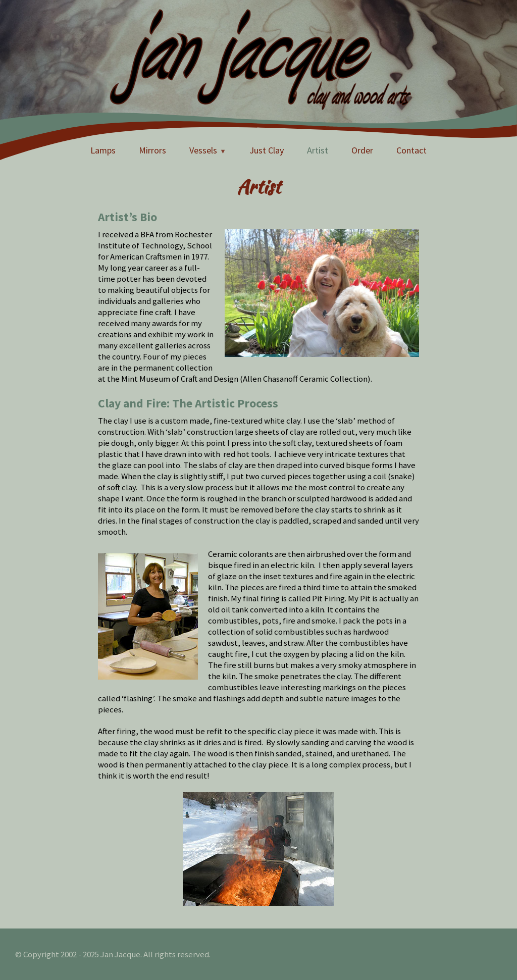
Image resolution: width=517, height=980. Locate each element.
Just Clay (267, 150)
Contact (411, 150)
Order (362, 150)
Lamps (103, 150)
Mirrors (152, 150)
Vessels (203, 150)
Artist (318, 150)
